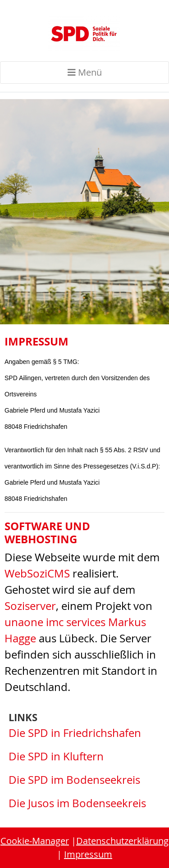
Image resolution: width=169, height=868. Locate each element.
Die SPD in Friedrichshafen (75, 733)
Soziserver (30, 606)
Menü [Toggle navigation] (85, 72)
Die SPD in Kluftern (56, 756)
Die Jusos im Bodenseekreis (77, 803)
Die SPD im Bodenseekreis (74, 780)
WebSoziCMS (37, 573)
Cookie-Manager (35, 841)
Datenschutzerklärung (122, 841)
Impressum (88, 854)
